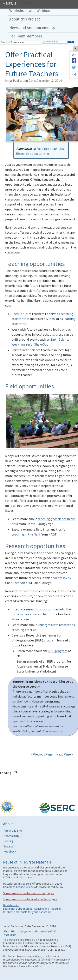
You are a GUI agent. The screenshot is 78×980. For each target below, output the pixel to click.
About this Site (13, 831)
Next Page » (64, 754)
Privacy (8, 846)
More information (11, 905)
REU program (58, 651)
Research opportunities (33, 154)
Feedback (10, 851)
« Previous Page (42, 754)
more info (25, 345)
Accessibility (12, 836)
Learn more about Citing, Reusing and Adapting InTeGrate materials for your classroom (32, 910)
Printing (8, 841)
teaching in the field (26, 534)
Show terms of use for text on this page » (29, 893)
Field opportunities (50, 149)
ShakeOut (41, 344)
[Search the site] (55, 42)
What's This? (10, 935)
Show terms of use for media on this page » (30, 899)
